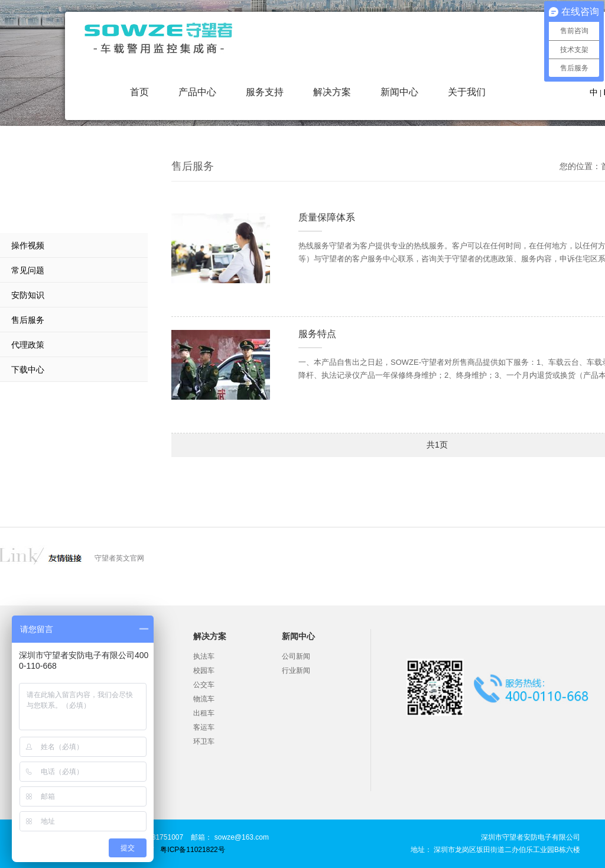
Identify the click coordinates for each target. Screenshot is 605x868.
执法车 (204, 656)
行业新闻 (296, 671)
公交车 (204, 685)
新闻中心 (399, 92)
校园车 (204, 671)
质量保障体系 (327, 217)
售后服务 (28, 320)
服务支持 (265, 92)
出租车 (204, 713)
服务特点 (317, 334)
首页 (139, 92)
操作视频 (28, 245)
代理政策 (28, 345)
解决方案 (332, 92)
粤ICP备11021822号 (192, 850)
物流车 (204, 699)
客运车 (204, 727)
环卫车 (204, 741)
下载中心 (28, 370)
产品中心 (197, 92)
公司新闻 (296, 656)
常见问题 (28, 270)
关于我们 (467, 92)
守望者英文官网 (119, 558)
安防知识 (28, 295)
